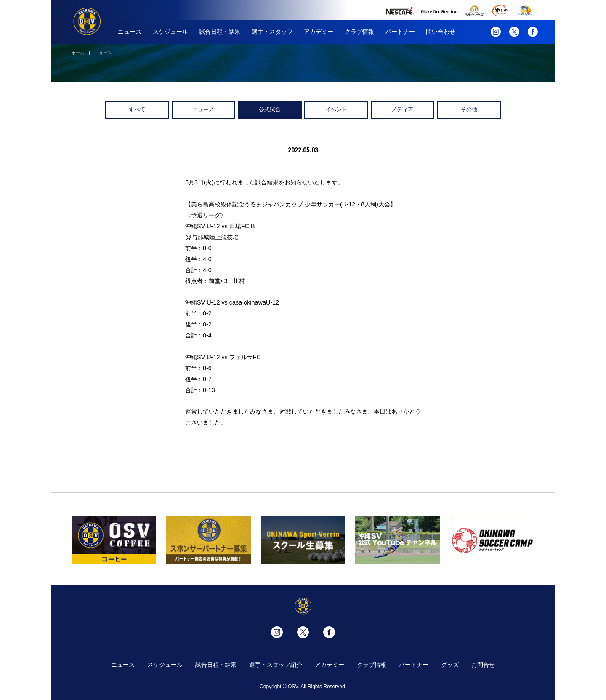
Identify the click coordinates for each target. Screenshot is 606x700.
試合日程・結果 (220, 32)
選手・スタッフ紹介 (276, 665)
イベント (336, 109)
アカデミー (319, 32)
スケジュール (170, 32)
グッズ (450, 665)
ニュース (130, 32)
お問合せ (483, 665)
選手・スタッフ (272, 32)
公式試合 (270, 109)
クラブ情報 (359, 32)
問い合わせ (441, 32)
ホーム (78, 53)
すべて (137, 109)
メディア (402, 109)
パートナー (400, 32)
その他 (469, 109)
